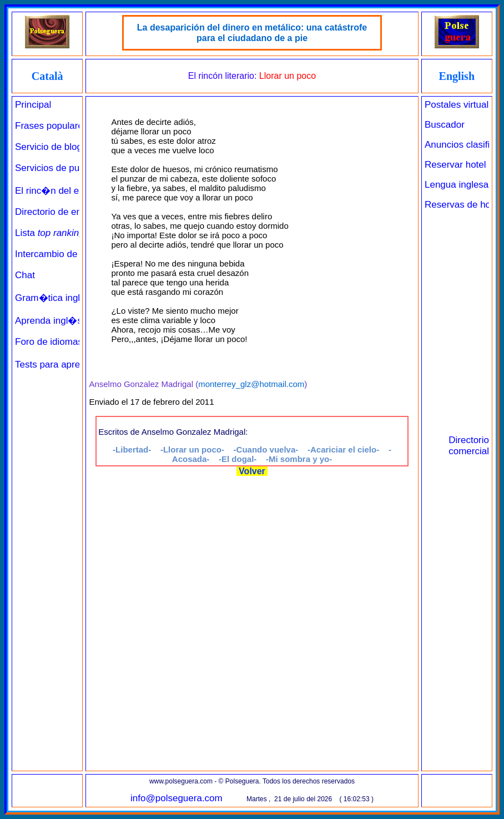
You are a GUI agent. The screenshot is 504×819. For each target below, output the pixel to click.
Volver (252, 471)
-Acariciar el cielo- (343, 449)
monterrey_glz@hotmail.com (251, 384)
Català (47, 76)
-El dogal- (238, 459)
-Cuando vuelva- (266, 449)
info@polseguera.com (177, 798)
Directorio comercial (469, 446)
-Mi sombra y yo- (299, 459)
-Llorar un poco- (192, 449)
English (457, 76)
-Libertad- (132, 449)
